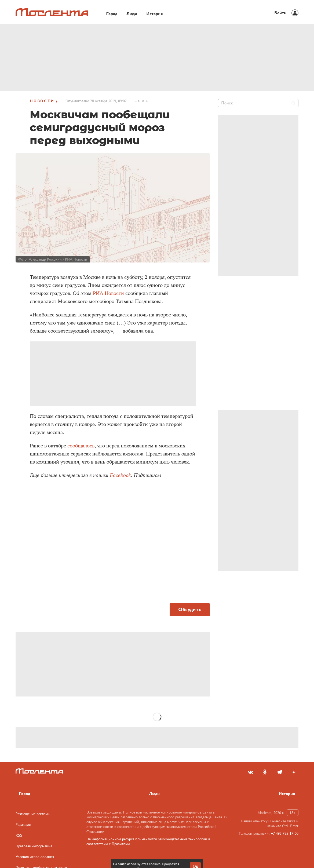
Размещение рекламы (33, 814)
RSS (19, 835)
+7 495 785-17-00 (285, 833)
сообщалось (81, 446)
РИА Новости (108, 293)
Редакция (23, 825)
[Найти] (293, 103)
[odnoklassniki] (265, 772)
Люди (154, 794)
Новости (42, 101)
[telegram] (279, 772)
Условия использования (35, 857)
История (287, 794)
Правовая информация (34, 846)
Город (24, 794)
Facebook (120, 475)
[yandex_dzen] (294, 772)
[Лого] (52, 12)
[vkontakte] (250, 772)
